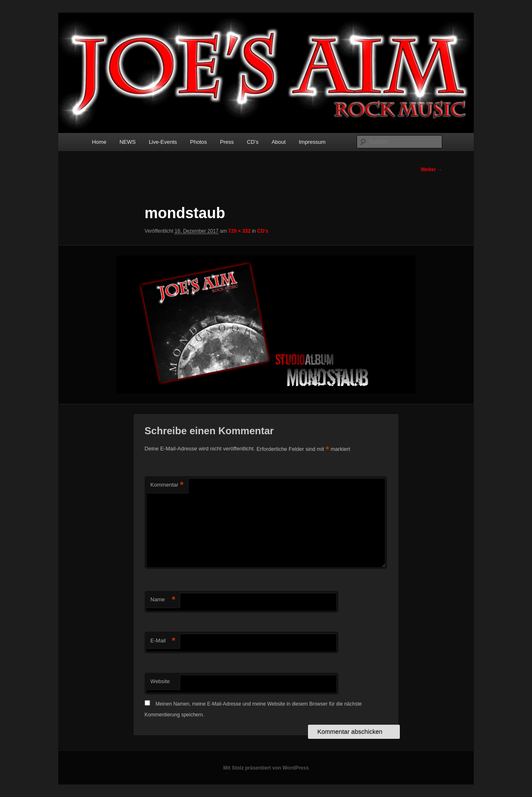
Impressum (312, 142)
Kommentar (167, 485)
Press (227, 142)
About (278, 142)
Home (99, 142)
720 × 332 (239, 231)
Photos (198, 142)
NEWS (127, 142)
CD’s (253, 142)
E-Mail (163, 641)
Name (163, 600)
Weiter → (431, 170)
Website (160, 681)
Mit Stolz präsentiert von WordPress (266, 768)
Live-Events (163, 142)
